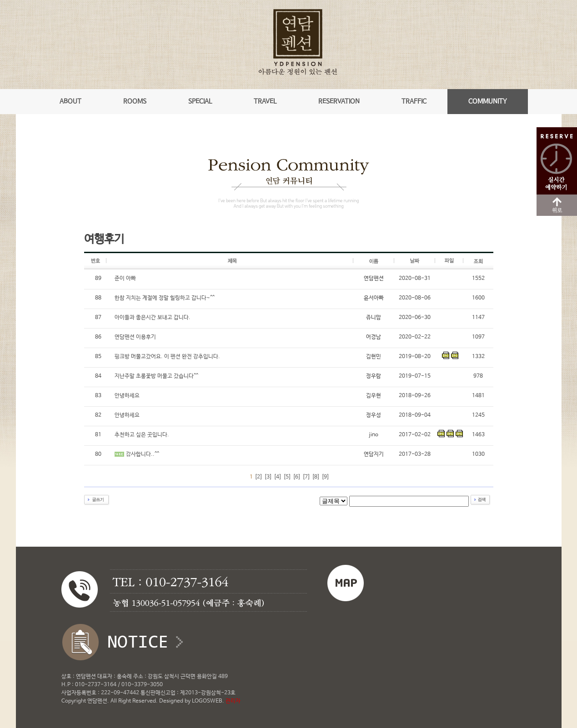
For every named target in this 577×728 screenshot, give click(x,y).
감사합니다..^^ (143, 454)
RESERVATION (339, 101)
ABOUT (70, 101)
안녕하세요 (127, 396)
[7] (306, 477)
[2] (258, 477)
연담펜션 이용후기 (135, 337)
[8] (316, 477)
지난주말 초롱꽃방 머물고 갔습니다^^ (156, 376)
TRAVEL (265, 101)
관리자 (233, 701)
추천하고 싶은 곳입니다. (142, 435)
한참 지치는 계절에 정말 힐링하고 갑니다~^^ (165, 298)
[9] (325, 477)
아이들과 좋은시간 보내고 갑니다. (153, 318)
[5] (287, 477)
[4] (278, 477)
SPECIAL (200, 101)
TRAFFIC (414, 101)
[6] (297, 477)
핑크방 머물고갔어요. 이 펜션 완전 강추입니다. (167, 357)
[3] (268, 477)
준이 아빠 (125, 279)
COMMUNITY (488, 101)
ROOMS (135, 101)
